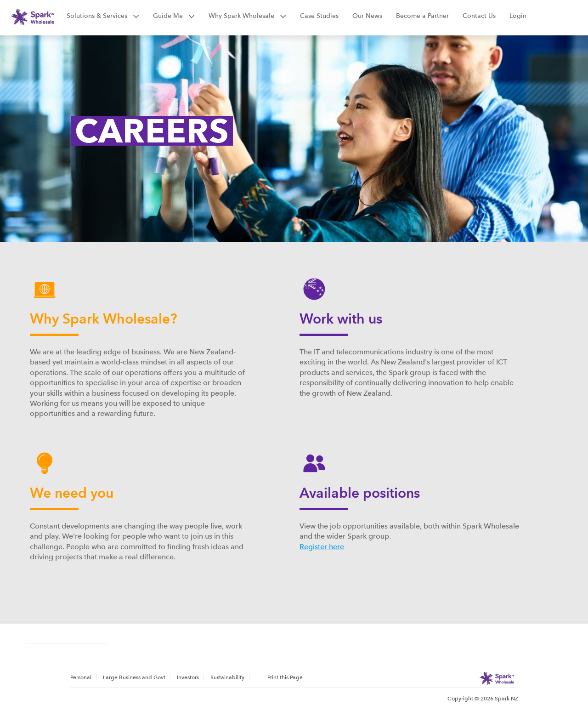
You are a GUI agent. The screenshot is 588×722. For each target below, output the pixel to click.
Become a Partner (422, 16)
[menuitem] (83, 677)
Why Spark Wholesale (247, 16)
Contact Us (479, 16)
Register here (322, 547)
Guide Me (174, 16)
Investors (188, 677)
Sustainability (227, 677)
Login (518, 16)
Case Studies (319, 16)
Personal (81, 677)
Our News (367, 16)
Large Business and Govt (134, 677)
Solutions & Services (103, 16)
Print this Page (285, 677)
